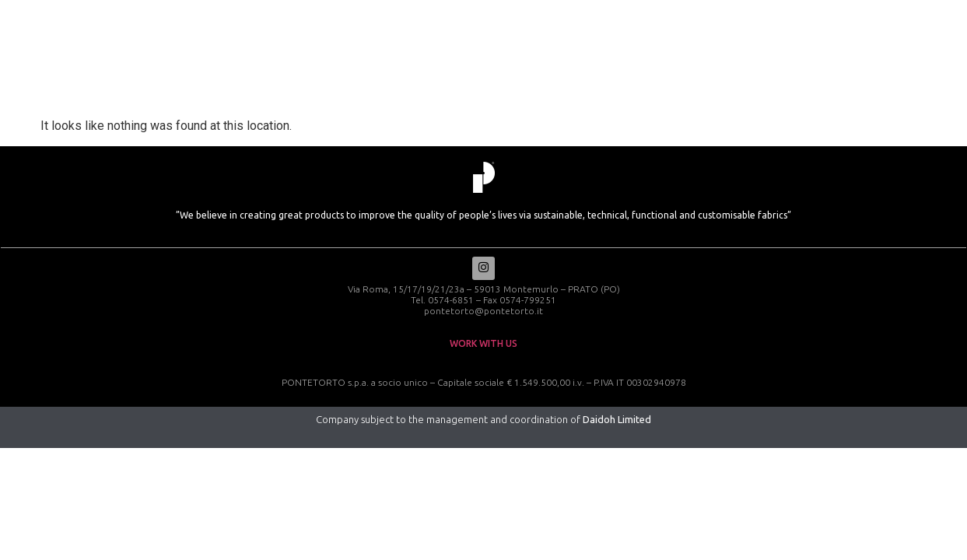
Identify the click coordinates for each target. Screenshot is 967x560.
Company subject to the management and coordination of (483, 421)
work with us (483, 345)
